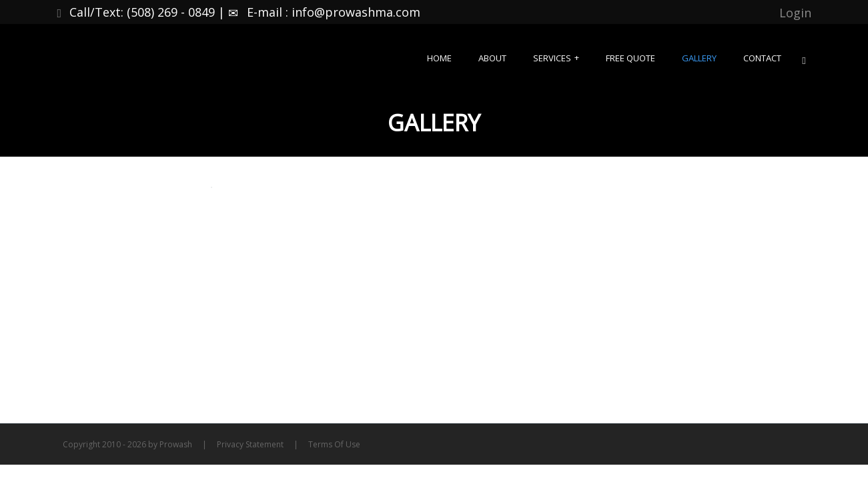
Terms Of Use (334, 444)
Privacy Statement (250, 444)
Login (795, 13)
